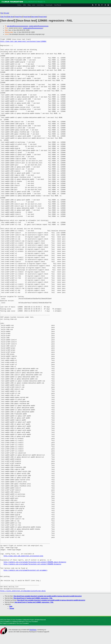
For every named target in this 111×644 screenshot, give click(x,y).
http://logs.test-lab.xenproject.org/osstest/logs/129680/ (23, 41)
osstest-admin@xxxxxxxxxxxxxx (39, 26)
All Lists (6, 13)
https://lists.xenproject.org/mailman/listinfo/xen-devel (23, 591)
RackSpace (33, 630)
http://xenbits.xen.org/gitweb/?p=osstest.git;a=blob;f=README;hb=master (32, 564)
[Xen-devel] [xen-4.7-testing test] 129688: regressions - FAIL (33, 598)
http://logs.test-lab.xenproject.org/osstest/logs (23, 556)
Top (2, 13)
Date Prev (4, 17)
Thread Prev (18, 17)
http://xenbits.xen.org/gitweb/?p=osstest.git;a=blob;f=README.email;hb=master (35, 562)
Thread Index (43, 17)
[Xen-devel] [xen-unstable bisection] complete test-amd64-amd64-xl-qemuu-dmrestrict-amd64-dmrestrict (48, 596)
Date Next (10, 17)
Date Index (34, 17)
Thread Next (26, 17)
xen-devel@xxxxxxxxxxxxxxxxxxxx (18, 26)
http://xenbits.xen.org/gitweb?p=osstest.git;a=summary (26, 570)
